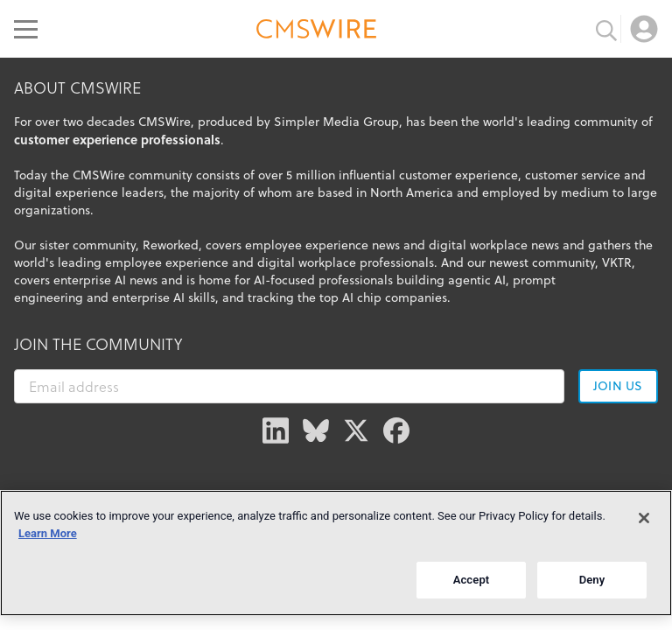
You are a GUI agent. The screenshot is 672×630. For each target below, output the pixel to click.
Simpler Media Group (336, 122)
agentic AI (477, 280)
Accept (472, 580)
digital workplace (307, 262)
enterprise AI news (105, 280)
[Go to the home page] (317, 31)
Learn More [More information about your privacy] (48, 533)
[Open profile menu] (644, 29)
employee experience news (322, 245)
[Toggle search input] (606, 29)
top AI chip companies (383, 297)
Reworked (171, 245)
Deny (592, 580)
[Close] (644, 518)
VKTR (617, 262)
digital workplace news (494, 245)
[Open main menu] (26, 29)
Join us (618, 386)
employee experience (167, 262)
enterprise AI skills (164, 297)
